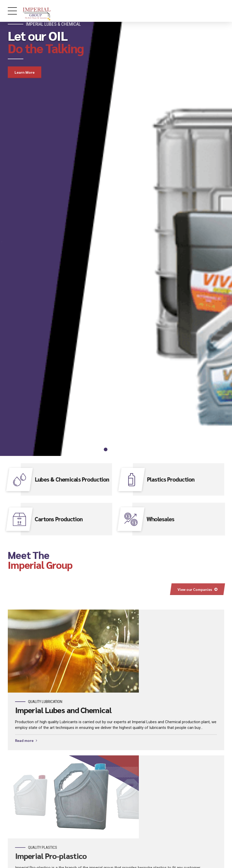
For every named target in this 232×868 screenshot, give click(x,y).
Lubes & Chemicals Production (72, 479)
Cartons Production (59, 519)
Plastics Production (171, 479)
